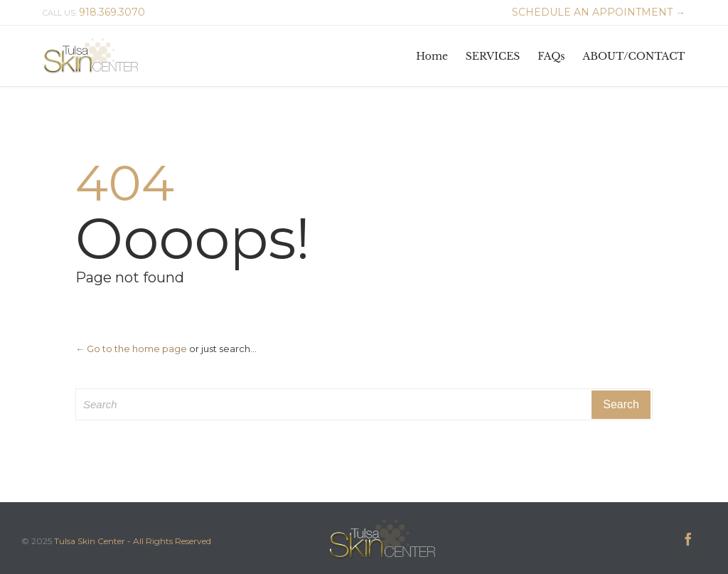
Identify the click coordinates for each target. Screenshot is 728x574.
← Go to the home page (131, 349)
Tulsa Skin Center (90, 541)
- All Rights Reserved (169, 541)
